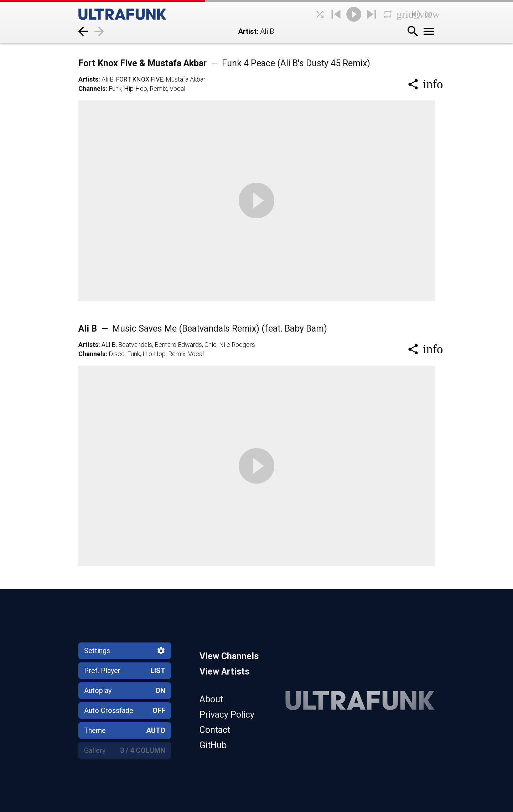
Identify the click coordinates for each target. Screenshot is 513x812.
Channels (92, 89)
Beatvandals (135, 345)
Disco (117, 354)
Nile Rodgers (237, 345)
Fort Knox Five (140, 79)
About (211, 699)
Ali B (108, 79)
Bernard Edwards (178, 345)
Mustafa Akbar (186, 79)
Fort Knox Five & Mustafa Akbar (224, 63)
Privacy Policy (227, 715)
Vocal (177, 89)
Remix (158, 89)
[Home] (139, 14)
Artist (247, 31)
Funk (115, 89)
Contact (215, 730)
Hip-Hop (136, 89)
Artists (88, 79)
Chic (211, 345)
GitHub (213, 745)
